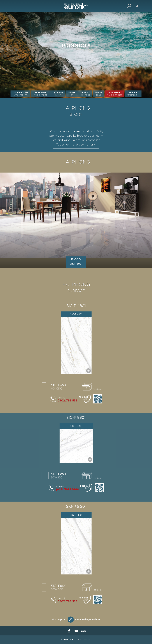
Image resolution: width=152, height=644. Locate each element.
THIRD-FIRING (40, 94)
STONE (72, 94)
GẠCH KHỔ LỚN (20, 94)
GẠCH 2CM (58, 94)
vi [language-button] (137, 6)
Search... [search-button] (129, 6)
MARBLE (133, 94)
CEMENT (85, 94)
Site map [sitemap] (57, 620)
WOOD (98, 94)
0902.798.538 (67, 401)
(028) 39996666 (67, 489)
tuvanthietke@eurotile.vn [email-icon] (84, 620)
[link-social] (69, 631)
